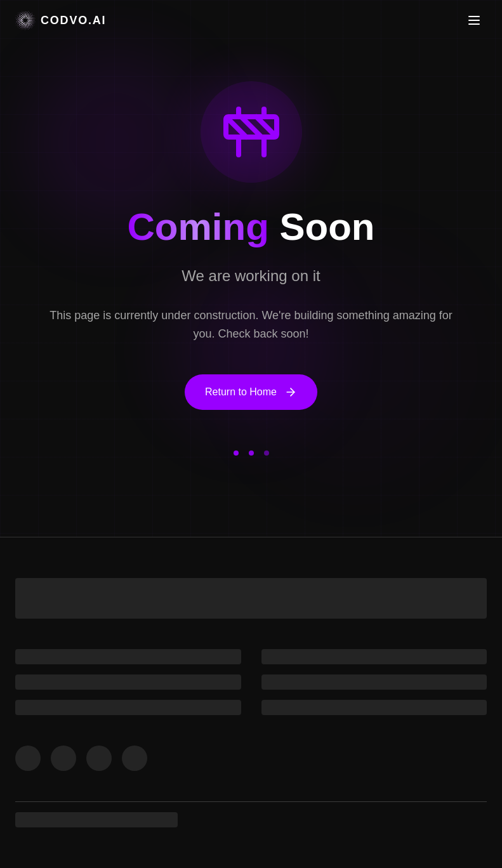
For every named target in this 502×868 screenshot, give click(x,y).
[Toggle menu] (474, 20)
